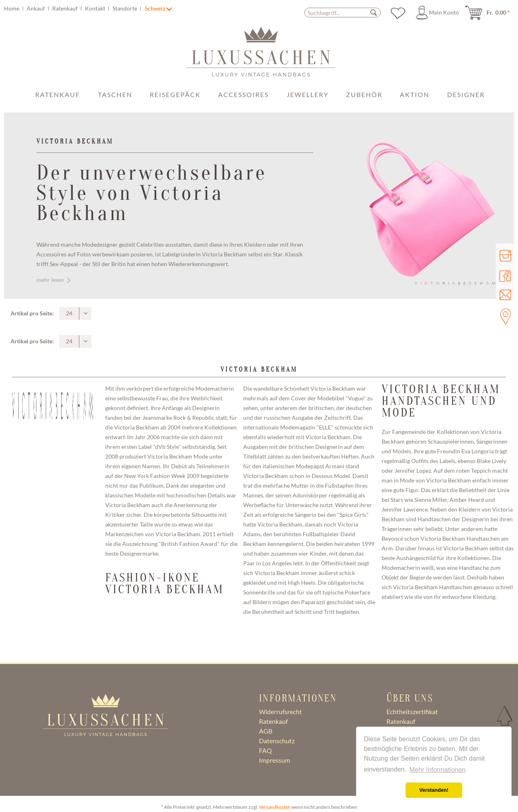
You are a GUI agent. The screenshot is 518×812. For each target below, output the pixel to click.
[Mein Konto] (439, 13)
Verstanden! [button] (434, 790)
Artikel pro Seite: (32, 313)
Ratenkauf (66, 8)
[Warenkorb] (490, 13)
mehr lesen (53, 280)
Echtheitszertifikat (412, 712)
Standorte (125, 8)
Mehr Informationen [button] (438, 770)
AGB (266, 731)
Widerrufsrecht (280, 712)
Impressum (275, 760)
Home (12, 8)
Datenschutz (277, 741)
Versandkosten (275, 807)
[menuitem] (74, 8)
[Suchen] (374, 12)
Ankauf (36, 8)
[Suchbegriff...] (343, 13)
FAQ (265, 750)
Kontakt (96, 8)
